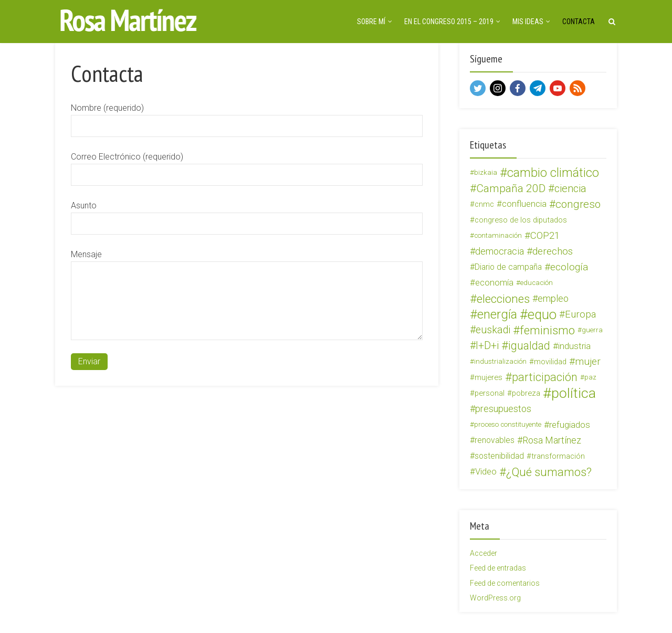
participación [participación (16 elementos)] (545, 377)
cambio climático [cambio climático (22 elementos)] (553, 173)
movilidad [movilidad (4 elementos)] (550, 362)
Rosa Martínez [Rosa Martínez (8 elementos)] (552, 440)
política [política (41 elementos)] (574, 393)
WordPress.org (495, 598)
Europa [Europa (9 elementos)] (580, 314)
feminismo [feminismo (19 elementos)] (547, 330)
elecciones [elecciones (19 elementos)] (503, 299)
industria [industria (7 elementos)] (574, 346)
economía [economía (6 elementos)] (494, 283)
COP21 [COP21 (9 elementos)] (545, 236)
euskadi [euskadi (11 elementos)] (493, 330)
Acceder (484, 553)
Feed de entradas (498, 568)
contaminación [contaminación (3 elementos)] (498, 235)
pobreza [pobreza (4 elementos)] (526, 393)
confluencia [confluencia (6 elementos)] (524, 204)
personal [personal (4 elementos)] (490, 393)
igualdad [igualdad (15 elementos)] (529, 346)
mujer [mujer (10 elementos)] (588, 361)
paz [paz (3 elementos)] (590, 377)
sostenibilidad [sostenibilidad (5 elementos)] (499, 456)
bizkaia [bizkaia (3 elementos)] (486, 172)
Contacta (579, 22)
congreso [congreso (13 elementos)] (578, 204)
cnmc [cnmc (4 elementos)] (484, 204)
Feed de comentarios (505, 583)
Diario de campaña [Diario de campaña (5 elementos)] (508, 267)
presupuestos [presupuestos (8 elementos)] (503, 409)
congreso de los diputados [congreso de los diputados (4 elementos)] (521, 220)
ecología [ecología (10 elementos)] (569, 267)
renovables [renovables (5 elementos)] (495, 440)
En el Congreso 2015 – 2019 (449, 22)
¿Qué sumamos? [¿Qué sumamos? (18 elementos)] (549, 472)
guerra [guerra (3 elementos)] (592, 330)
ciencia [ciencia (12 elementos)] (570, 188)
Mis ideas (528, 22)
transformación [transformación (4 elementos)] (558, 456)
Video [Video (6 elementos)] (486, 472)
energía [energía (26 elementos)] (497, 314)
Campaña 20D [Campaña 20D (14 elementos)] (511, 188)
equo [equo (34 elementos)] (542, 314)
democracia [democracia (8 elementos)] (500, 251)
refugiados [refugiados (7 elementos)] (570, 425)
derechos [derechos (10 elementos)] (553, 251)
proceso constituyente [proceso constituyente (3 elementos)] (508, 424)
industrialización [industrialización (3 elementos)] (500, 361)
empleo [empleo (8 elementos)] (553, 298)
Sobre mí (371, 22)
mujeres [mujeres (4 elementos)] (489, 377)
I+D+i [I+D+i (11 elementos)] (487, 346)
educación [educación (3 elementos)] (537, 283)
